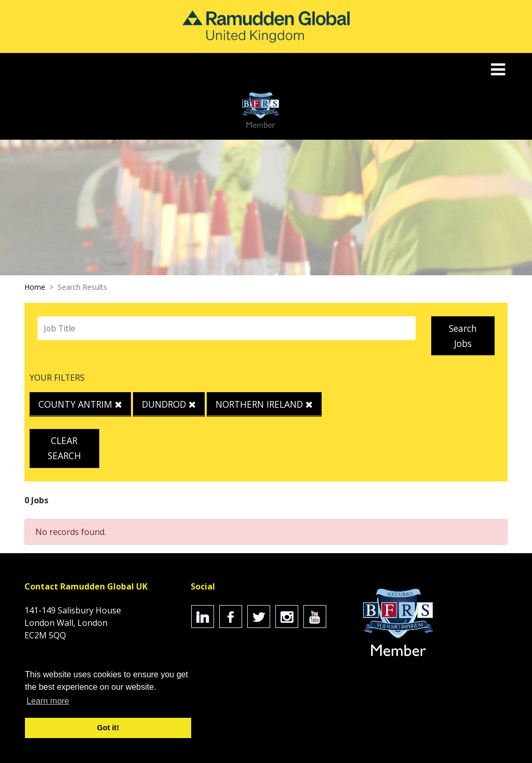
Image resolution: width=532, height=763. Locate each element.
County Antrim (80, 404)
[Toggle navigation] (499, 69)
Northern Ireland (264, 404)
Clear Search (64, 448)
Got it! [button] (108, 728)
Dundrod (169, 404)
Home (35, 287)
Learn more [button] (48, 701)
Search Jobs (463, 336)
